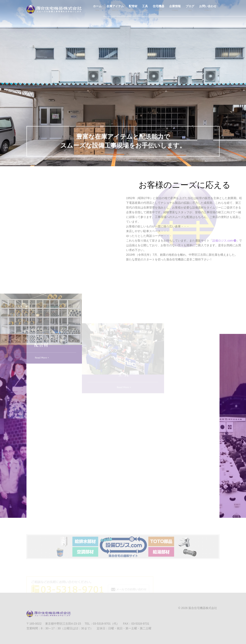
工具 (145, 8)
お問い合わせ (208, 8)
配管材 (133, 8)
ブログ (190, 8)
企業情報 (175, 8)
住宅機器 (159, 8)
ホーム (97, 8)
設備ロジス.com (224, 241)
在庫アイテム (115, 8)
